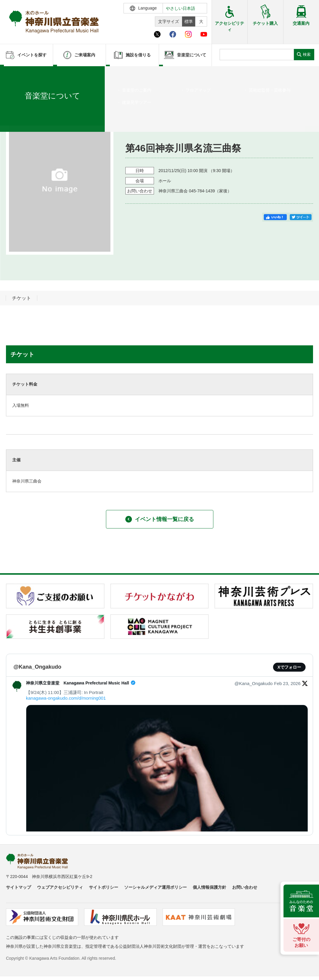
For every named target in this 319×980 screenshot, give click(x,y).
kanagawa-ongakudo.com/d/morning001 (66, 698)
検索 (307, 54)
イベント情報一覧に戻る (160, 519)
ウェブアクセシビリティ (60, 887)
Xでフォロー (289, 667)
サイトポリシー (104, 887)
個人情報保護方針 (209, 887)
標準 (189, 21)
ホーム (14, 74)
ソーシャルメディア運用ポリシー (155, 887)
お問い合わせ (245, 887)
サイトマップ (19, 887)
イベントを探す (37, 74)
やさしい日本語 (181, 8)
